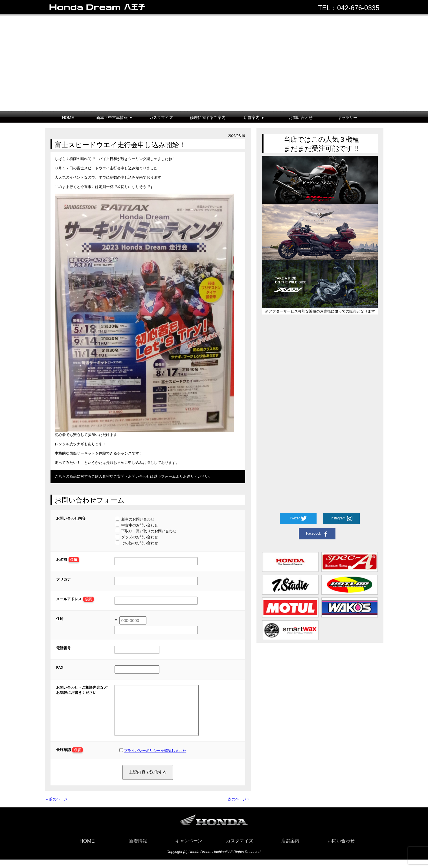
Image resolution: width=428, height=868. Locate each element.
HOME (68, 118)
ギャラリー (347, 118)
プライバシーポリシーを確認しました (155, 759)
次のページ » (239, 808)
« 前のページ (57, 808)
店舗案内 (290, 849)
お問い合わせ (301, 118)
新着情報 (138, 849)
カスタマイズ (161, 118)
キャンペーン (189, 849)
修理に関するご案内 (208, 118)
